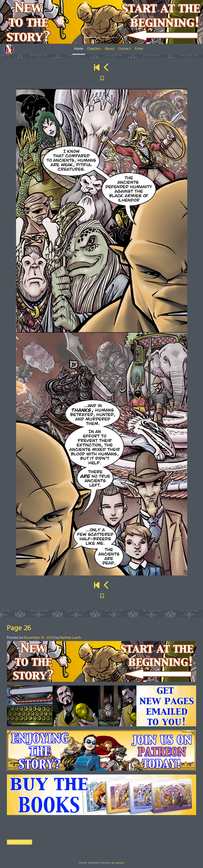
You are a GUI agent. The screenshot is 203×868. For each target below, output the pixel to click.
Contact (125, 49)
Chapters (94, 49)
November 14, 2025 (39, 638)
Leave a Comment (19, 842)
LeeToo (120, 863)
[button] (15, 22)
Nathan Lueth (71, 638)
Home (79, 49)
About (110, 49)
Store (139, 49)
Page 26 (19, 628)
